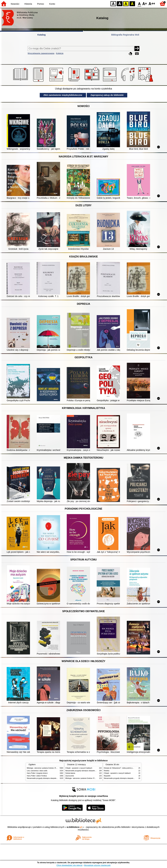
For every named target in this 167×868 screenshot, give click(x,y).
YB (126, 3)
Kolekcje (60, 53)
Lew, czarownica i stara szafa (37, 771)
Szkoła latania (70, 773)
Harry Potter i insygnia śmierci (37, 773)
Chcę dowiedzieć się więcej (69, 865)
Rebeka (107, 771)
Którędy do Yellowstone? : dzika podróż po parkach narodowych (126, 768)
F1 (145, 3)
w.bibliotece (74, 827)
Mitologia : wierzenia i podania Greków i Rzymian (44, 768)
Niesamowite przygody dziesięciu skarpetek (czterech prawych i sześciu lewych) (55, 778)
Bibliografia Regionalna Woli (125, 35)
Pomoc (41, 4)
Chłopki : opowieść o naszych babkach (79, 768)
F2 (152, 3)
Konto (52, 4)
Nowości (15, 4)
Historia (28, 4)
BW (120, 3)
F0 (139, 3)
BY (132, 3)
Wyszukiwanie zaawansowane (41, 53)
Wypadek (107, 776)
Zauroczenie (70, 776)
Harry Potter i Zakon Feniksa (37, 776)
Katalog (42, 35)
